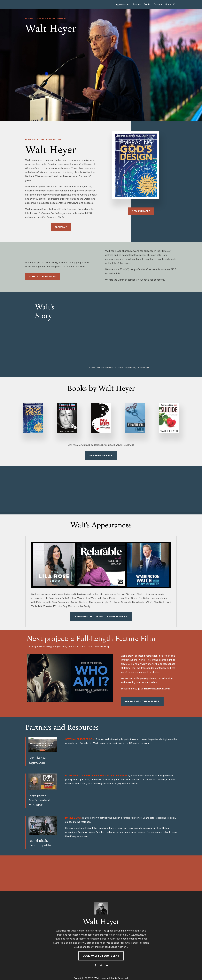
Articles (137, 5)
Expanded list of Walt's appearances (101, 617)
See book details (101, 456)
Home (168, 5)
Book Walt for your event (101, 956)
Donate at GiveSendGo (43, 277)
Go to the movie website (142, 701)
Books (147, 5)
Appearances (122, 5)
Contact (158, 5)
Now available (141, 211)
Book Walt (61, 227)
